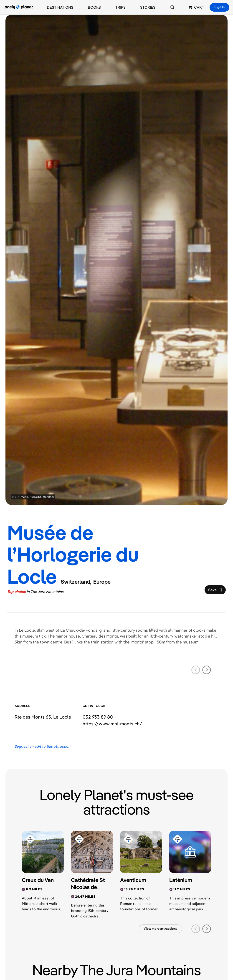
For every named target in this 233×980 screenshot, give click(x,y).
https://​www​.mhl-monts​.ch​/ (112, 724)
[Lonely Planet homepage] (18, 7)
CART (196, 7)
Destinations (60, 7)
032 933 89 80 (98, 717)
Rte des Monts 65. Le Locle (43, 717)
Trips (120, 7)
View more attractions (160, 929)
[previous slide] (196, 670)
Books (94, 7)
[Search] (172, 7)
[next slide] (207, 670)
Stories (148, 7)
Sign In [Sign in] (219, 7)
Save (215, 591)
